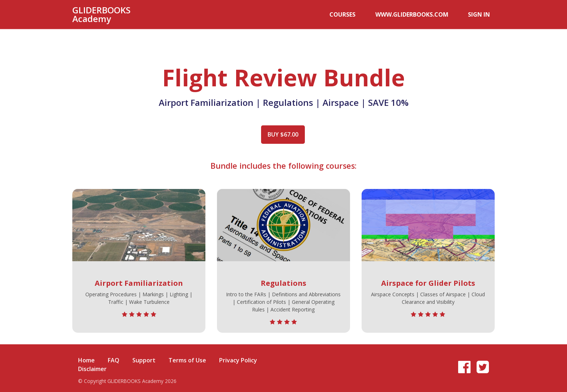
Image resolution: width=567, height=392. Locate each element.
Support (144, 356)
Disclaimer (92, 365)
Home (86, 356)
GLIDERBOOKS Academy (101, 14)
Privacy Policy (238, 356)
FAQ (114, 356)
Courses (368, 14)
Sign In (484, 14)
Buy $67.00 (281, 134)
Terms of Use (187, 356)
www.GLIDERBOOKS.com (427, 14)
